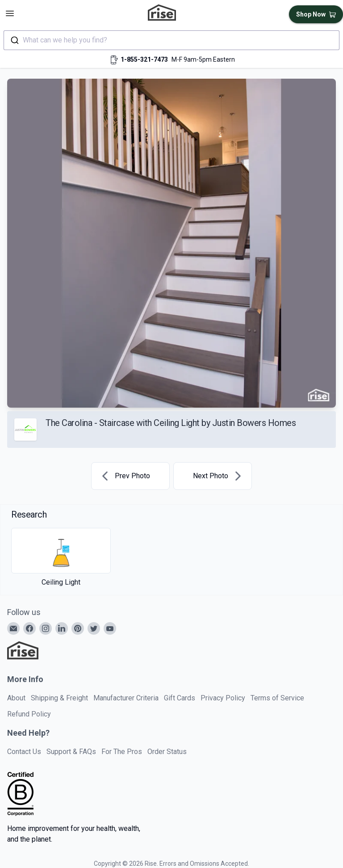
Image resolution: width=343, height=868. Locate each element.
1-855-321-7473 (144, 59)
